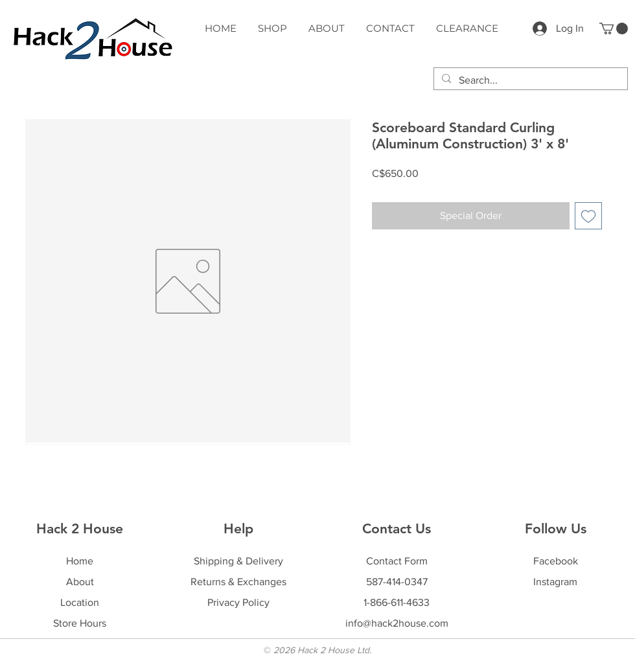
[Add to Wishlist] (588, 216)
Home (80, 561)
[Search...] (529, 80)
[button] (614, 29)
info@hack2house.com (397, 623)
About (80, 582)
